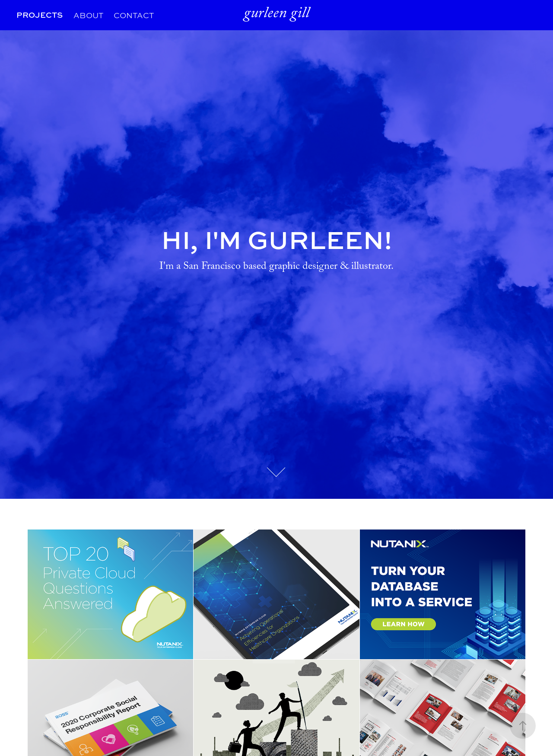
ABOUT (88, 15)
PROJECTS (40, 15)
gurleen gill (276, 15)
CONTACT (134, 15)
